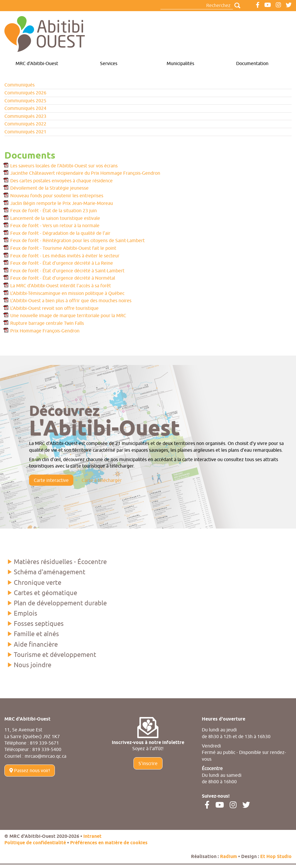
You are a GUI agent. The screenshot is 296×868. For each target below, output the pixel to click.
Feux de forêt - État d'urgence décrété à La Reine (62, 263)
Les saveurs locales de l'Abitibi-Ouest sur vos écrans (64, 166)
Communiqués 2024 (25, 108)
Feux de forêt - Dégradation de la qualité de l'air (60, 233)
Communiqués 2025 (25, 101)
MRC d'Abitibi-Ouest (37, 63)
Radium (229, 857)
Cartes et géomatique (45, 593)
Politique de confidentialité (35, 843)
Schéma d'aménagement (50, 572)
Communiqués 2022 (25, 124)
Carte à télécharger (102, 480)
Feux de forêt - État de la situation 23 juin (54, 210)
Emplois (26, 613)
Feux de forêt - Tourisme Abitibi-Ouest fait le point (63, 248)
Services (109, 63)
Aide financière (36, 644)
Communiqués (20, 85)
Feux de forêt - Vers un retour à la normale (55, 225)
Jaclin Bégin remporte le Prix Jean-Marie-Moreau (62, 203)
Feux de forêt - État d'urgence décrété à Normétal (63, 278)
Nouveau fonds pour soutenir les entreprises (57, 196)
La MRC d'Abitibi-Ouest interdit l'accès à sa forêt (61, 286)
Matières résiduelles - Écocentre (60, 562)
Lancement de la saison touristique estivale (55, 218)
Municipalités (180, 63)
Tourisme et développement (55, 655)
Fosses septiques (39, 624)
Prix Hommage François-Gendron (45, 331)
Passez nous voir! (30, 770)
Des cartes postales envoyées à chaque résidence (61, 181)
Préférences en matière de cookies (109, 843)
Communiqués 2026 (25, 93)
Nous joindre (33, 665)
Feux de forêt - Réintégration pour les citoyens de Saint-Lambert (77, 240)
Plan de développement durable (60, 603)
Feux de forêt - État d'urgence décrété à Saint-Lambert (67, 271)
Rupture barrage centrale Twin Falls (47, 323)
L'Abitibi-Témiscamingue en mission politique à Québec (67, 293)
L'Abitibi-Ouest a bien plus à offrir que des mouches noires (71, 300)
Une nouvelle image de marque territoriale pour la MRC (68, 315)
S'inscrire (148, 763)
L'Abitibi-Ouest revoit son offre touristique (54, 308)
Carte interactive (51, 480)
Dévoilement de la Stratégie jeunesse (49, 188)
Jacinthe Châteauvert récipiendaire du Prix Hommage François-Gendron (85, 173)
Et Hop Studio (276, 857)
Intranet (92, 836)
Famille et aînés (36, 634)
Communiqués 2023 (25, 116)
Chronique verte (38, 582)
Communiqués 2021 (25, 132)
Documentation (252, 63)
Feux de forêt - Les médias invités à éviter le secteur (65, 256)
